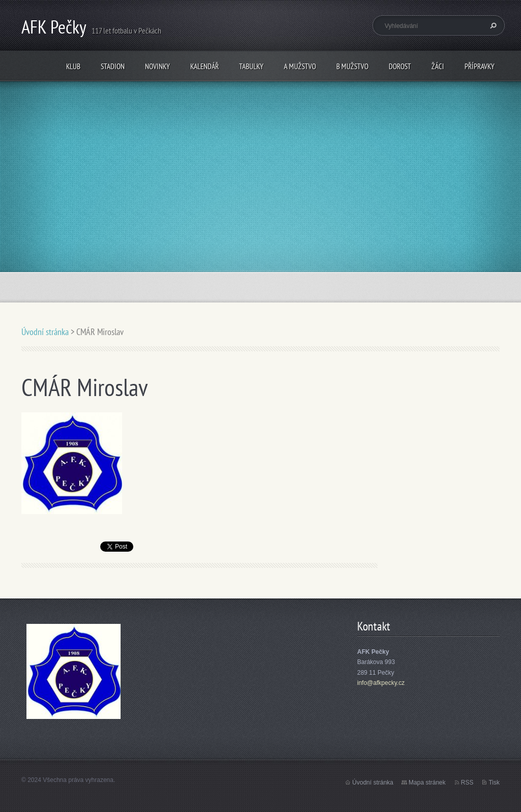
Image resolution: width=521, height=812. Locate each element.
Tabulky (251, 66)
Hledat (492, 25)
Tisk (494, 783)
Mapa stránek (427, 783)
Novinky (157, 66)
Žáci (438, 66)
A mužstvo (300, 66)
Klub (73, 66)
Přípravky (480, 66)
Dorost (400, 66)
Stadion (113, 66)
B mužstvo (352, 66)
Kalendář (205, 66)
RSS (467, 783)
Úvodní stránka (45, 332)
